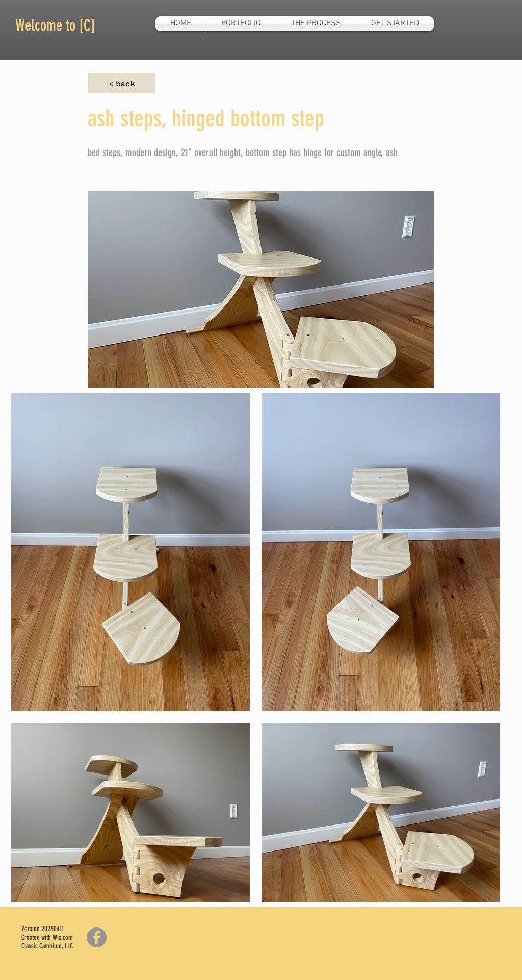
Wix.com (63, 937)
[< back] (122, 83)
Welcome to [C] (55, 25)
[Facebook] (97, 937)
